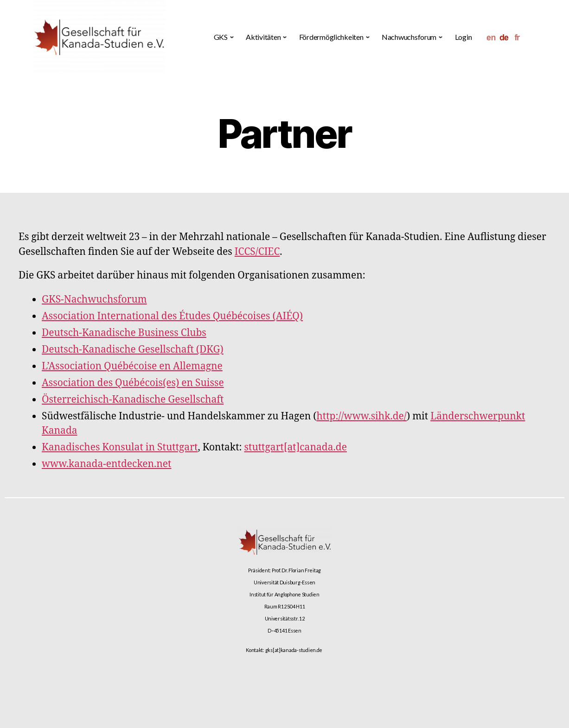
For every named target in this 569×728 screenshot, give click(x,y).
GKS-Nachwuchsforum (94, 300)
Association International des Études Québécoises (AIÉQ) (172, 316)
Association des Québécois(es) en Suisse (133, 383)
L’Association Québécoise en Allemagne (132, 366)
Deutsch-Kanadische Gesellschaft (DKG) (133, 350)
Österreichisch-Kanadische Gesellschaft (133, 400)
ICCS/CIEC (257, 252)
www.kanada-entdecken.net (107, 464)
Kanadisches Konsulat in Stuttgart (120, 447)
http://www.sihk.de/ (361, 416)
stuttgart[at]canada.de (296, 447)
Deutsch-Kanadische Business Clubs (124, 333)
